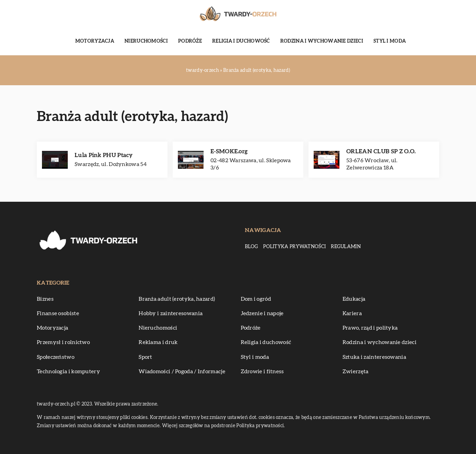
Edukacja (354, 299)
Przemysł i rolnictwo (63, 342)
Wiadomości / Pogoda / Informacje (182, 372)
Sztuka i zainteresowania (374, 357)
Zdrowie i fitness (262, 372)
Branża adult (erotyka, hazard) (177, 299)
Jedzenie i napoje (262, 313)
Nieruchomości (146, 41)
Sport (145, 357)
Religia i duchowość (241, 41)
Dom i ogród (256, 299)
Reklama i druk (158, 342)
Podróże (190, 41)
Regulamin (346, 247)
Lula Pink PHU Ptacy (104, 155)
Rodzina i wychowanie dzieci (322, 41)
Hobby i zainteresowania (171, 313)
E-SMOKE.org (229, 151)
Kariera (352, 313)
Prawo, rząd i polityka (370, 328)
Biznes (45, 299)
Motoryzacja (95, 41)
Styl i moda (390, 41)
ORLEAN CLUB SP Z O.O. (381, 151)
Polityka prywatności (294, 247)
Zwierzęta (356, 372)
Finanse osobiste (58, 313)
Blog (251, 247)
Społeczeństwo (56, 357)
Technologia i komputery (68, 372)
